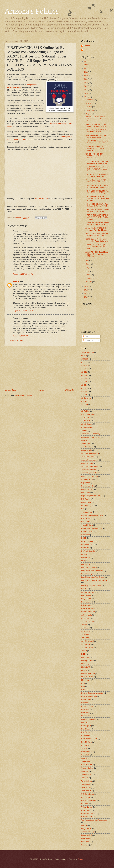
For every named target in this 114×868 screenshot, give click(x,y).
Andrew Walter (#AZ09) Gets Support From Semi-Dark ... (96, 229)
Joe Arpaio (85, 638)
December (90, 100)
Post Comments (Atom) (23, 395)
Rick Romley (86, 732)
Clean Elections (87, 525)
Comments (88, 340)
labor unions (86, 842)
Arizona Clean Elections (90, 453)
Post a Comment (17, 341)
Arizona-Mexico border (90, 476)
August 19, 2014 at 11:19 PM (24, 311)
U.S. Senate (86, 797)
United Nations (87, 807)
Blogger (81, 859)
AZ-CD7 (84, 388)
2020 (86, 75)
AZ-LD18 (85, 404)
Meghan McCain (87, 677)
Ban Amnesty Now (88, 486)
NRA (83, 687)
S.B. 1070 (85, 745)
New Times (85, 703)
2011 (86, 293)
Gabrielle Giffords (88, 592)
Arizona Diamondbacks (90, 460)
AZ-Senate (85, 418)
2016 (86, 90)
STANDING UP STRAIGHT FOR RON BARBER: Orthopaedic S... (97, 169)
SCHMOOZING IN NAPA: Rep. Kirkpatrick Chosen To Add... (97, 205)
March (88, 275)
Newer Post (10, 390)
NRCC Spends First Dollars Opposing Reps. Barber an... (97, 240)
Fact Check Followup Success (92, 571)
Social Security (87, 765)
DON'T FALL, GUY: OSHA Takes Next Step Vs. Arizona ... (97, 131)
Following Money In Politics (91, 586)
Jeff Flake (85, 628)
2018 (86, 83)
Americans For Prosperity (91, 434)
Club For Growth (87, 531)
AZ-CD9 (84, 395)
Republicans (86, 729)
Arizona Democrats (88, 457)
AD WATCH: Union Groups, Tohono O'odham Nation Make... (95, 247)
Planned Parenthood (89, 719)
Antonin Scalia (87, 450)
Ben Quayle (86, 492)
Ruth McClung (87, 742)
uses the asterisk (41, 199)
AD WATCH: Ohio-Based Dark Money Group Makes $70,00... (97, 254)
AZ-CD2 (84, 372)
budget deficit (86, 829)
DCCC (84, 538)
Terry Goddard (87, 781)
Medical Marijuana (88, 674)
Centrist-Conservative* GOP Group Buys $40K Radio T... (97, 181)
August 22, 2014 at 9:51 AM (23, 336)
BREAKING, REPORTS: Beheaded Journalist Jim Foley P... (95, 148)
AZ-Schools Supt (88, 414)
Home (41, 390)
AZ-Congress (86, 398)
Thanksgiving (86, 784)
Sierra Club (85, 761)
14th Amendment (88, 352)
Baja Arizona (86, 483)
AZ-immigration (87, 427)
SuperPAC (85, 771)
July (87, 261)
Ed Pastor (85, 554)
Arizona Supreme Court (90, 473)
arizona (84, 825)
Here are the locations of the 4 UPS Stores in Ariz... (97, 136)
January (89, 282)
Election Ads (86, 558)
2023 (86, 65)
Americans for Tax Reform (91, 437)
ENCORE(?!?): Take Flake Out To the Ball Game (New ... (97, 175)
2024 (86, 61)
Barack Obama (87, 489)
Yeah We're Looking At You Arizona (94, 820)
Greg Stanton (86, 599)
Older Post (71, 390)
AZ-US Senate (87, 424)
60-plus (84, 356)
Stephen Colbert (87, 768)
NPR (83, 683)
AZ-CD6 (84, 385)
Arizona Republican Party (91, 466)
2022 (86, 68)
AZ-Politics (85, 411)
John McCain (86, 644)
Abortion (84, 431)
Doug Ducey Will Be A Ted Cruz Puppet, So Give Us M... (97, 235)
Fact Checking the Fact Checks (93, 577)
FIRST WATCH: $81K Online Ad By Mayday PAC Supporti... (97, 186)
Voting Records (87, 817)
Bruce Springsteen (88, 506)
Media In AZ (86, 667)
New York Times (87, 706)
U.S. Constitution (88, 794)
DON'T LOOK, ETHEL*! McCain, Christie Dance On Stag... (97, 192)
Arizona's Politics (32, 11)
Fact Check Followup (89, 567)
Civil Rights (85, 522)
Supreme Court (87, 774)
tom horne (85, 845)
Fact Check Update (88, 574)
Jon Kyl (84, 651)
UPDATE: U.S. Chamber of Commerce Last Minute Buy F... (97, 119)
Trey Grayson (86, 791)
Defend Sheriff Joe (88, 545)
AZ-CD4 (84, 379)
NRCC (84, 690)
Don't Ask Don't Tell (88, 551)
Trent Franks (86, 788)
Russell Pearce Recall (89, 739)
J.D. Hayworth (87, 615)
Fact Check (85, 564)
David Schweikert (88, 541)
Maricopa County (88, 661)
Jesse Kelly (85, 631)
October (89, 107)
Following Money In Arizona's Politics (95, 580)
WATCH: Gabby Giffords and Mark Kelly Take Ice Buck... (96, 125)
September (90, 110)
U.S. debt (85, 804)
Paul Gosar (85, 713)
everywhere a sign (88, 832)
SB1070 (84, 748)
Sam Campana (87, 752)
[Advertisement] (40, 368)
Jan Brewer (85, 618)
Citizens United (87, 519)
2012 (86, 290)
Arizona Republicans (89, 470)
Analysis (84, 440)
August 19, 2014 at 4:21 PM (23, 274)
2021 (86, 72)
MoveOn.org (86, 680)
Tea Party (85, 778)
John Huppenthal (88, 641)
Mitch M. (16, 281)
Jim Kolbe (85, 634)
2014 (86, 97)
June (88, 264)
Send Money (86, 758)
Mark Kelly (85, 664)
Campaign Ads (87, 512)
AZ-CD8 (84, 391)
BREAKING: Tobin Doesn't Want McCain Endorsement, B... (97, 223)
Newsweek (85, 709)
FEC (83, 561)
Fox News (85, 589)
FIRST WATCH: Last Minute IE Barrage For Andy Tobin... (97, 142)
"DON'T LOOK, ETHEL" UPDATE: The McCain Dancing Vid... (95, 156)
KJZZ (83, 654)
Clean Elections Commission (92, 528)
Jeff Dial (84, 625)
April (88, 271)
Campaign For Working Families (93, 515)
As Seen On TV (87, 479)
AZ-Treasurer (86, 421)
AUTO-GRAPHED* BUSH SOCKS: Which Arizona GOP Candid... (97, 198)
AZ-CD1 (84, 369)
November (90, 103)
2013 (86, 286)
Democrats (85, 548)
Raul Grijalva (86, 726)
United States (86, 810)
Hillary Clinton (86, 605)
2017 (86, 86)
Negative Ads (86, 700)
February (89, 278)
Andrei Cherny (87, 444)
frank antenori (86, 838)
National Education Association (93, 693)
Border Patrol (86, 502)
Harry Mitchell (86, 602)
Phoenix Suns (86, 716)
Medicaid (85, 670)
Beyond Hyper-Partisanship (91, 496)
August (89, 114)
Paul (86, 50)
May (88, 268)
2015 (86, 93)
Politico (84, 722)
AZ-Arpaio (85, 365)
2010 (86, 297)
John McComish (87, 647)
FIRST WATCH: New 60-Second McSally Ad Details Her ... (97, 210)
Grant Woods (86, 595)
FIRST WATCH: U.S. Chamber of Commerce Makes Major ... (97, 162)
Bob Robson (86, 499)
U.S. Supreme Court (89, 801)
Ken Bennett (86, 657)
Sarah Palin (86, 755)
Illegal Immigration (88, 612)
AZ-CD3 (84, 375)
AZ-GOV (84, 401)
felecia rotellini (87, 835)
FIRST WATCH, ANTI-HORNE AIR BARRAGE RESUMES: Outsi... (97, 217)
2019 (86, 79)
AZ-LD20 (85, 408)
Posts (86, 336)
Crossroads (86, 535)
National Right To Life (89, 696)
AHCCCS (85, 359)
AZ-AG (84, 362)
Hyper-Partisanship (88, 608)
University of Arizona (89, 814)
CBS (83, 509)
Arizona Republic (88, 463)
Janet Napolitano (88, 621)
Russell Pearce (87, 735)
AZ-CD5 (84, 382)
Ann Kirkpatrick (87, 447)
